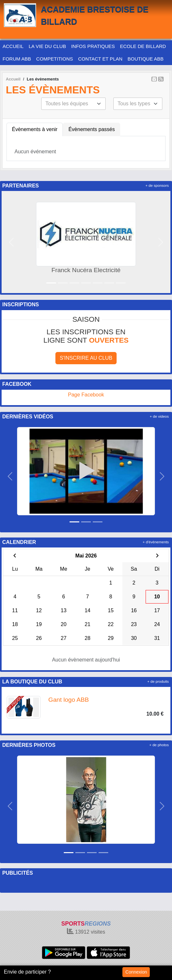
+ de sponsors (157, 186)
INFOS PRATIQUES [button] (93, 46)
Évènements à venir (35, 129)
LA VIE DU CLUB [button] (47, 46)
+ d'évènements (156, 542)
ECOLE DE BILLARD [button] (143, 46)
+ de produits (158, 681)
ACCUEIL (13, 46)
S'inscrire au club (86, 358)
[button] (11, 242)
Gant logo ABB (69, 700)
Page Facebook (86, 395)
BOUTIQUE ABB (146, 59)
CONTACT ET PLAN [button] (100, 59)
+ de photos (159, 745)
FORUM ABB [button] (17, 59)
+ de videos (159, 416)
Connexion (136, 972)
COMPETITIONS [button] (54, 59)
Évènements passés (91, 129)
